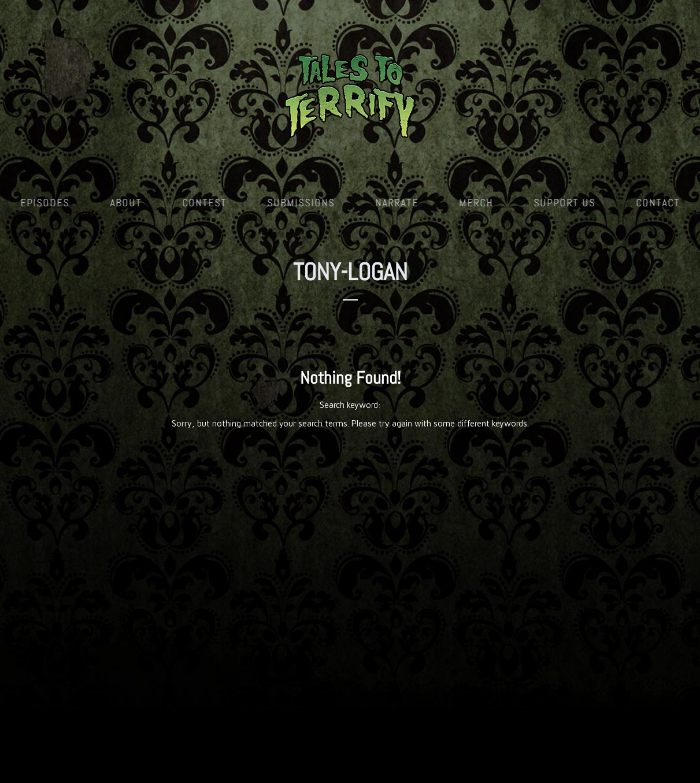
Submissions (301, 203)
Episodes (45, 203)
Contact (658, 203)
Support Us (564, 203)
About (126, 203)
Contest (204, 203)
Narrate (397, 203)
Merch (476, 203)
